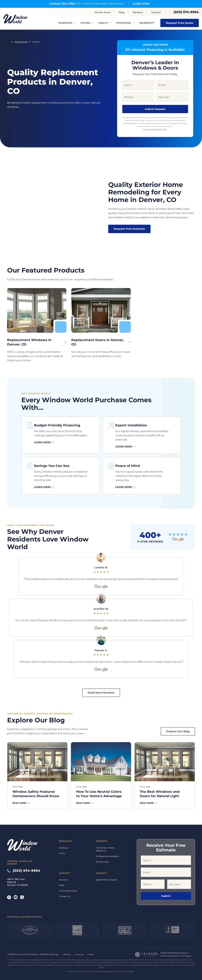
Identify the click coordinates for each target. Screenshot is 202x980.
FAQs (62, 882)
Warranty (147, 23)
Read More (19, 800)
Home (8, 42)
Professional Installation (108, 853)
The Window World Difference (105, 846)
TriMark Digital (185, 953)
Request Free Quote (180, 23)
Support (65, 870)
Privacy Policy (162, 129)
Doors (86, 23)
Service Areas (102, 12)
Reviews (138, 12)
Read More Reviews (101, 690)
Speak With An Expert (106, 876)
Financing (124, 23)
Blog (122, 12)
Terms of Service (124, 968)
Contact (156, 12)
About (103, 23)
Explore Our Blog (178, 728)
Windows (65, 23)
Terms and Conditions (150, 129)
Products (65, 838)
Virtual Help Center (68, 888)
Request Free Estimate (129, 229)
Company (102, 838)
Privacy (93, 951)
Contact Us (64, 893)
